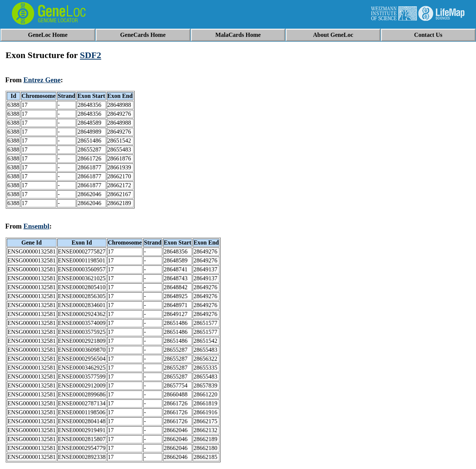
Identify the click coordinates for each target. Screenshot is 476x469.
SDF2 (91, 55)
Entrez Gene (42, 80)
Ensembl (36, 226)
